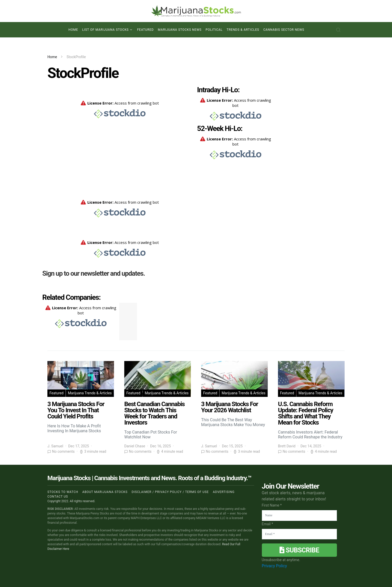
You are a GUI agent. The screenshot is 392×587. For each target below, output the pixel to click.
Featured (145, 30)
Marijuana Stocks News (180, 30)
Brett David (287, 446)
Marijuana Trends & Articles (90, 393)
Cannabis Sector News (284, 30)
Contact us (58, 497)
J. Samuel (55, 446)
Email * (267, 524)
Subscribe (299, 550)
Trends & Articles (243, 30)
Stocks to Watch (63, 492)
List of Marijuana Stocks (106, 30)
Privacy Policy (275, 566)
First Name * (272, 505)
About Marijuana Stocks (105, 492)
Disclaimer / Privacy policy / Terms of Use (170, 492)
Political (214, 30)
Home (73, 30)
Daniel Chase (135, 446)
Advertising (224, 492)
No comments (63, 451)
